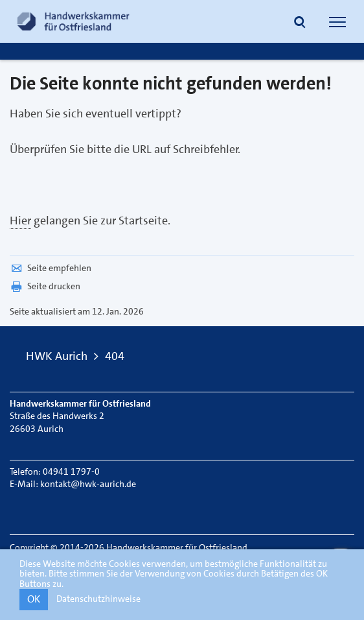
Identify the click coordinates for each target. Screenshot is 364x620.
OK (34, 599)
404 (115, 356)
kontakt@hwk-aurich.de (88, 484)
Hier (20, 221)
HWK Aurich (57, 356)
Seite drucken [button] (45, 286)
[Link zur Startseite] (73, 21)
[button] (300, 23)
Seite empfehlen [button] (51, 268)
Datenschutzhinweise (98, 599)
